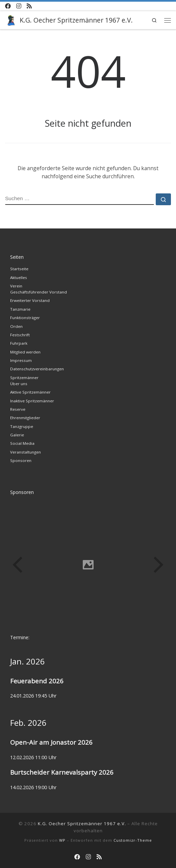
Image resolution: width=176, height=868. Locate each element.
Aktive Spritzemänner (30, 392)
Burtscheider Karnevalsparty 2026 (62, 772)
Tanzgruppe (22, 426)
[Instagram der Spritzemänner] (19, 6)
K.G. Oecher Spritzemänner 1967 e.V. (82, 824)
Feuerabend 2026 (37, 681)
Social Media (22, 443)
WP (62, 840)
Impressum (21, 360)
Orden (16, 326)
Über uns (19, 384)
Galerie (17, 435)
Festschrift (20, 335)
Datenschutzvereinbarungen (37, 369)
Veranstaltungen (26, 452)
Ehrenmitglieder (25, 418)
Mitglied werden (25, 352)
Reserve (18, 409)
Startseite (19, 269)
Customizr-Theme (133, 840)
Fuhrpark (19, 343)
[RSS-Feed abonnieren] (29, 6)
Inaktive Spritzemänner (32, 401)
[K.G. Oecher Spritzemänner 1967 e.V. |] (11, 19)
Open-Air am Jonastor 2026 (51, 742)
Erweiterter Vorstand (30, 300)
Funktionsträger (25, 318)
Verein (16, 286)
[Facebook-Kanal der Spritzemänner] (8, 6)
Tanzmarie (20, 309)
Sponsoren (21, 460)
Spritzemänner (24, 378)
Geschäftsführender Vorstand (39, 292)
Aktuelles (19, 277)
